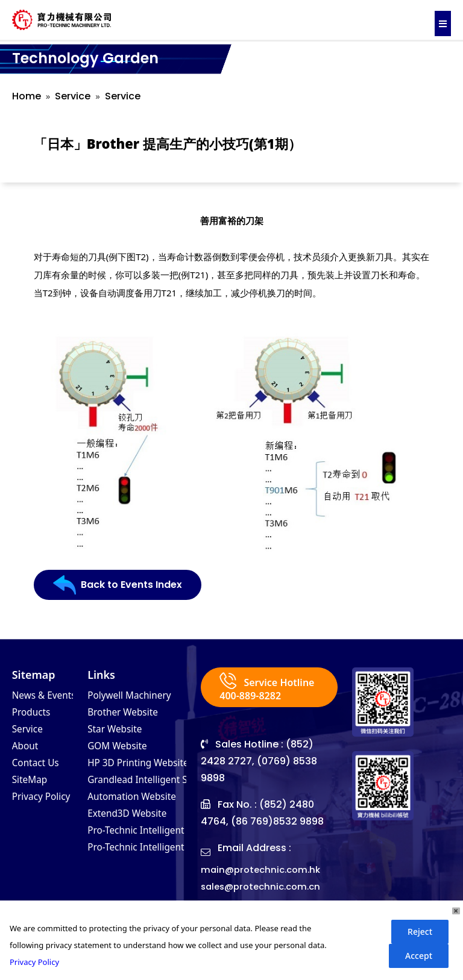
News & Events (49, 696)
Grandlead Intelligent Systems (164, 787)
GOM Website (122, 751)
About (27, 751)
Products (35, 714)
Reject (420, 932)
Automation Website (139, 805)
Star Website (119, 732)
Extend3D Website (134, 823)
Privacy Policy (46, 805)
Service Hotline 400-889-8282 (262, 696)
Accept (419, 956)
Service (73, 96)
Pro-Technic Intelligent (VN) (156, 841)
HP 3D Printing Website (147, 769)
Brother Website (129, 714)
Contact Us (40, 769)
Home (27, 96)
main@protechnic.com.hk (264, 886)
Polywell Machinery (137, 696)
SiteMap (33, 787)
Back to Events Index (124, 585)
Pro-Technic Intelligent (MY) (157, 859)
